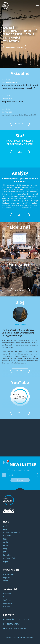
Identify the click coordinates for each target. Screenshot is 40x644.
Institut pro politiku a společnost (23, 637)
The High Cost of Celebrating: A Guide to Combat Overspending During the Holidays (18, 333)
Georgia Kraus (20, 325)
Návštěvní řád (9, 558)
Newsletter (8, 536)
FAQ (5, 552)
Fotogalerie (8, 574)
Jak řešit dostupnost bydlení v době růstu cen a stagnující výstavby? (20, 34)
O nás (6, 526)
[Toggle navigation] (37, 6)
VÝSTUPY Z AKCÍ (11, 570)
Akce (5, 529)
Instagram (8, 603)
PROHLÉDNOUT (20, 290)
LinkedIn (7, 606)
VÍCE (20, 152)
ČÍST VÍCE (20, 371)
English (6, 561)
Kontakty (7, 555)
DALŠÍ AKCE (20, 124)
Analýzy (6, 545)
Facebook (7, 594)
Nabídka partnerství (12, 533)
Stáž (5, 539)
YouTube (20, 382)
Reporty (7, 578)
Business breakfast (15, 47)
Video (6, 581)
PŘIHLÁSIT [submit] (20, 480)
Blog (20, 302)
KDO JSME (20, 253)
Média (6, 542)
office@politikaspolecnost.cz (16, 628)
